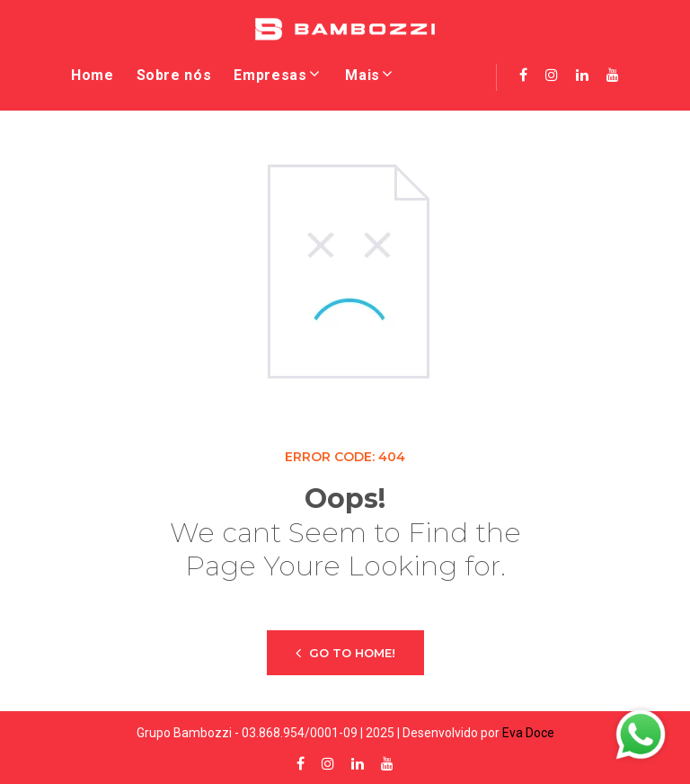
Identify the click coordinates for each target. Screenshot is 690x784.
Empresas (270, 75)
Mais (363, 75)
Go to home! (345, 652)
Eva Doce (528, 733)
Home (93, 75)
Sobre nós (174, 75)
